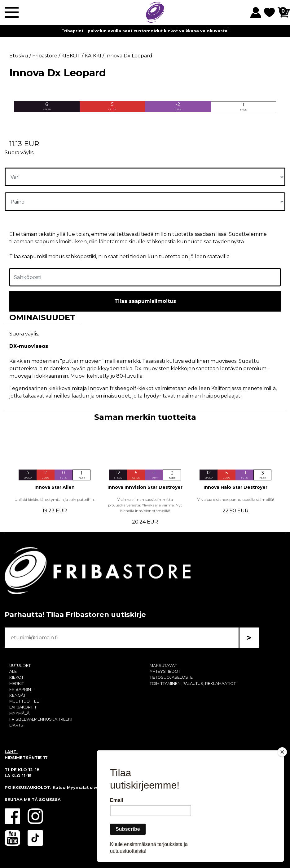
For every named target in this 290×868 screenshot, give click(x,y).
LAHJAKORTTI (23, 707)
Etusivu (19, 56)
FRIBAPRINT (21, 689)
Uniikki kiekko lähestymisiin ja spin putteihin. (55, 499)
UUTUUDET (20, 666)
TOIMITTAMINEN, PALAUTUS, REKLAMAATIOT (193, 684)
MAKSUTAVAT (163, 666)
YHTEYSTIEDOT (165, 671)
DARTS (16, 725)
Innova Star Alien (55, 487)
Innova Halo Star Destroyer (235, 487)
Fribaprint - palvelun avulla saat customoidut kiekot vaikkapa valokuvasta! (145, 31)
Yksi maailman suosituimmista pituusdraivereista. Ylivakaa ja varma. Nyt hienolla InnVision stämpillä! (145, 505)
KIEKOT (16, 677)
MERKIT (17, 684)
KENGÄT (18, 695)
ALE (13, 671)
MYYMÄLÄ (19, 713)
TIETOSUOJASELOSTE (171, 677)
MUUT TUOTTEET (25, 701)
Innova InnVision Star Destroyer (145, 487)
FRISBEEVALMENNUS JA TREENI (41, 719)
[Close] (282, 752)
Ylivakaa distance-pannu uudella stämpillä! (236, 499)
